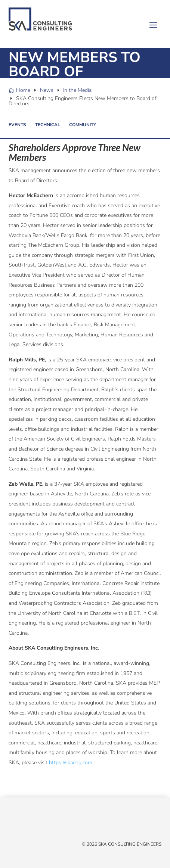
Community (83, 125)
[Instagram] (42, 823)
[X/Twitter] (12, 823)
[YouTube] (35, 823)
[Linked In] (27, 823)
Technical (48, 125)
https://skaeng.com (71, 763)
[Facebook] (20, 823)
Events (17, 125)
